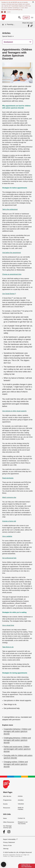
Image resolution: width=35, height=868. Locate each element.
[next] (5, 12)
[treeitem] (17, 42)
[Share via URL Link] (31, 26)
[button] (8, 36)
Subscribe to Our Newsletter (27, 866)
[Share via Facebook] (29, 26)
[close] (33, 2)
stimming (5, 147)
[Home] (3, 24)
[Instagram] (9, 832)
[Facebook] (4, 832)
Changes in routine (8, 155)
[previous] (2, 12)
